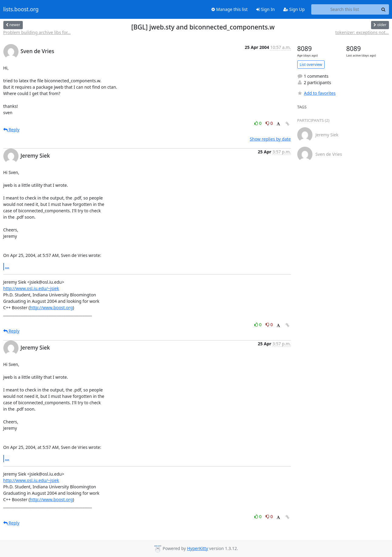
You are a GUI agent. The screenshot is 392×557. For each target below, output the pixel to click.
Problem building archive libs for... (37, 32)
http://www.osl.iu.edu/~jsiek (31, 288)
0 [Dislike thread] (269, 123)
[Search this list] (345, 9)
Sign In (266, 9)
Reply (12, 130)
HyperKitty (198, 548)
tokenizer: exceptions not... (362, 32)
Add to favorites (316, 93)
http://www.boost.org (51, 308)
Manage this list (230, 9)
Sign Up (294, 9)
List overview (311, 65)
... (7, 266)
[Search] (383, 9)
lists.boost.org (21, 9)
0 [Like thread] (259, 123)
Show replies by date (270, 139)
